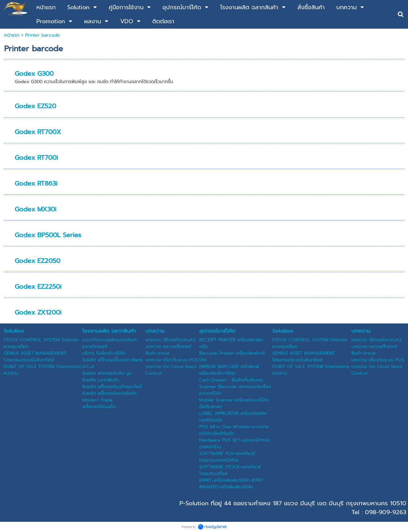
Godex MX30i (36, 209)
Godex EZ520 (35, 106)
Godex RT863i (36, 183)
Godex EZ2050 (37, 261)
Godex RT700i (36, 158)
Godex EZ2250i (38, 287)
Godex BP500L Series (48, 235)
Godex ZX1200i (38, 312)
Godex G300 (34, 74)
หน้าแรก (12, 35)
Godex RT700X (38, 132)
